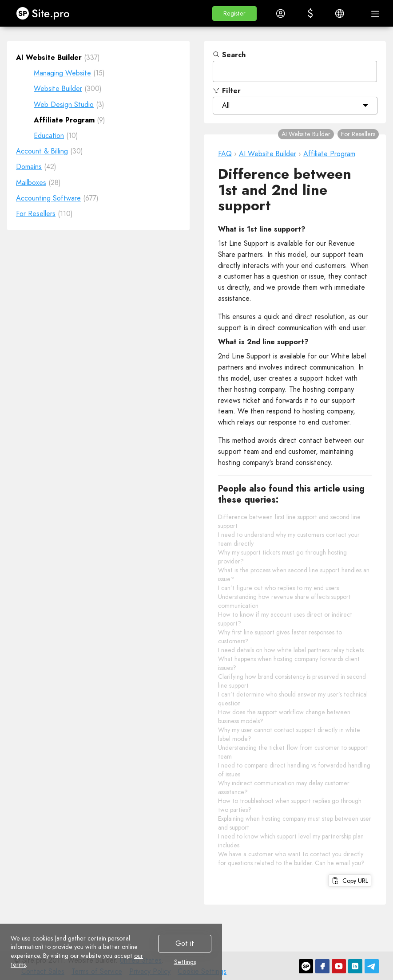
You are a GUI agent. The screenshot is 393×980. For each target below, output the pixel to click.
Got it (185, 943)
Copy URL (350, 881)
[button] (234, 14)
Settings (185, 962)
